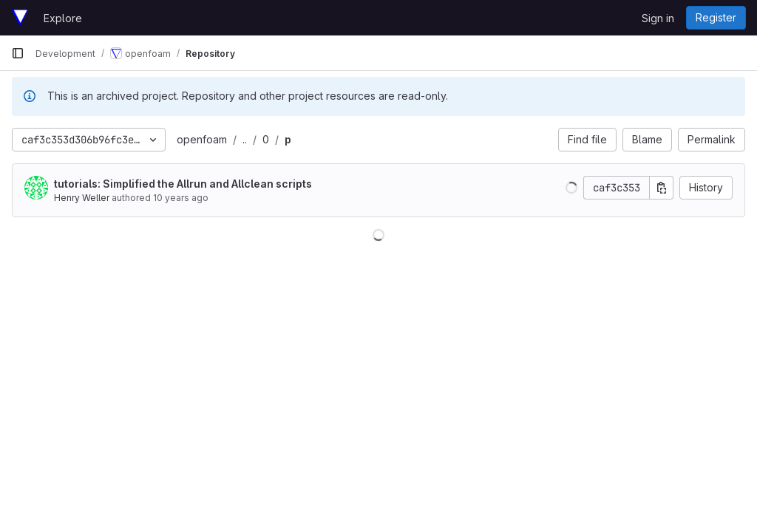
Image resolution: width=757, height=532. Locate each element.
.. (245, 139)
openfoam (202, 139)
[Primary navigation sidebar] (18, 53)
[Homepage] (20, 18)
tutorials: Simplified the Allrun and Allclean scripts (183, 184)
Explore (63, 18)
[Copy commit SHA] (662, 188)
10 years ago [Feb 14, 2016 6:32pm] (181, 198)
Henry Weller (82, 198)
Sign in (658, 18)
